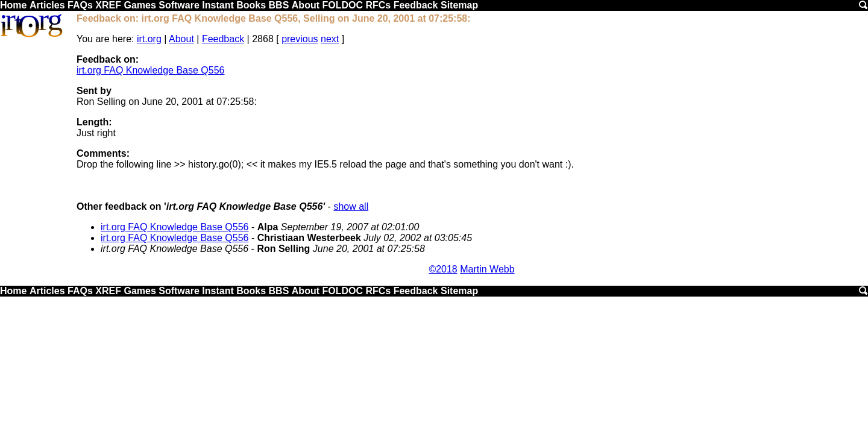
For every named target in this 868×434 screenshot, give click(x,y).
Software (179, 5)
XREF (108, 5)
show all (351, 206)
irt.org (149, 39)
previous (300, 39)
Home (13, 5)
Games (140, 5)
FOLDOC (342, 5)
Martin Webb (487, 269)
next (330, 39)
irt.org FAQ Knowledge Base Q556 (150, 70)
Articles (47, 5)
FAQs (80, 5)
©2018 (443, 269)
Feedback (416, 5)
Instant (218, 5)
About (306, 5)
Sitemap (459, 5)
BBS (279, 5)
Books (251, 5)
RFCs (378, 5)
